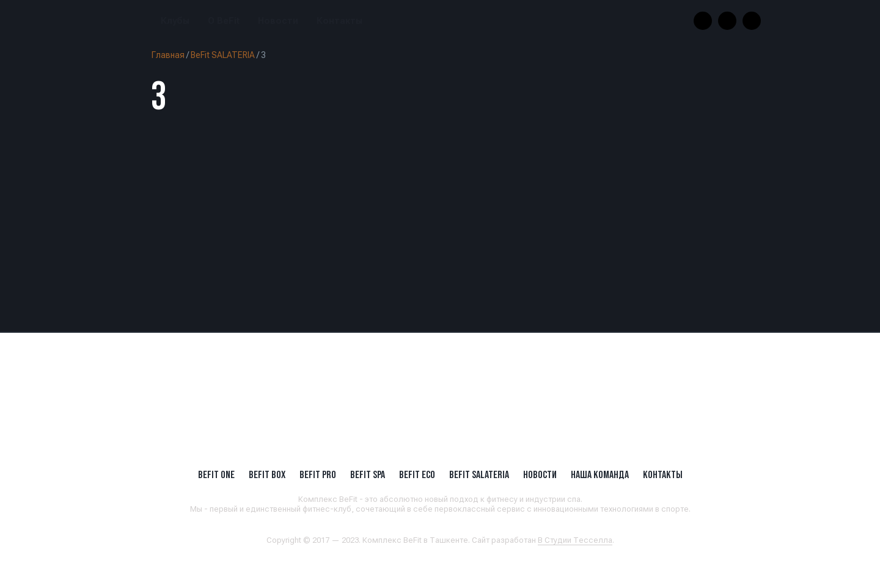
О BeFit (224, 21)
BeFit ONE (216, 474)
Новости (278, 21)
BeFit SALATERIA (223, 55)
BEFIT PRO (318, 474)
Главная (168, 55)
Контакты (339, 21)
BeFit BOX (267, 474)
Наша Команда (600, 474)
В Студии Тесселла (575, 540)
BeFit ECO (417, 474)
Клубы (175, 21)
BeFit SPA (368, 474)
